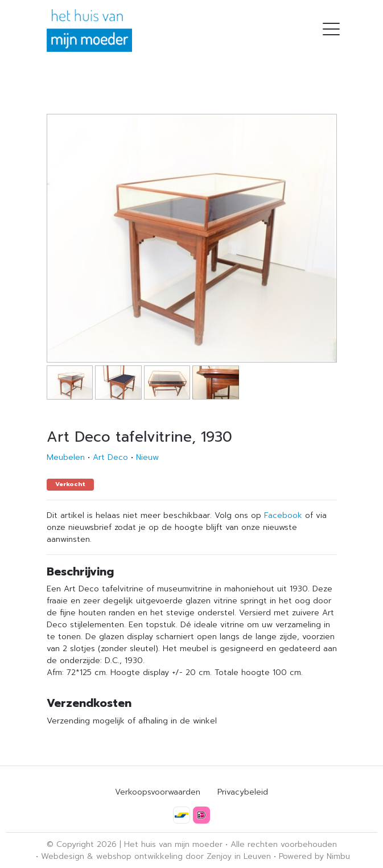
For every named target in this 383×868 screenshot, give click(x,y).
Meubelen (66, 457)
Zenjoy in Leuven (239, 856)
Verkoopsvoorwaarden (158, 792)
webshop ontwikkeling (139, 856)
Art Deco (110, 457)
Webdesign (63, 856)
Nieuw (147, 457)
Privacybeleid (243, 792)
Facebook (283, 515)
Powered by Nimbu (314, 856)
